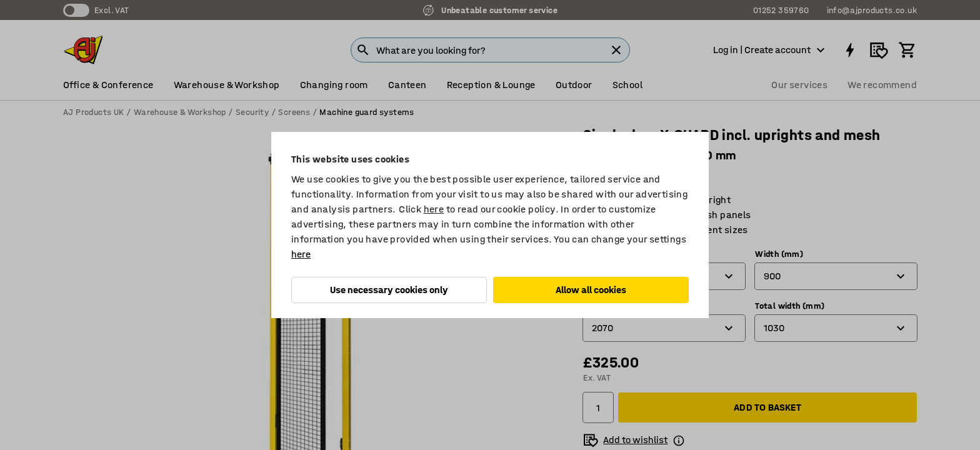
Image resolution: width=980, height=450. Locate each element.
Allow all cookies (591, 290)
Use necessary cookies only (389, 290)
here (434, 209)
